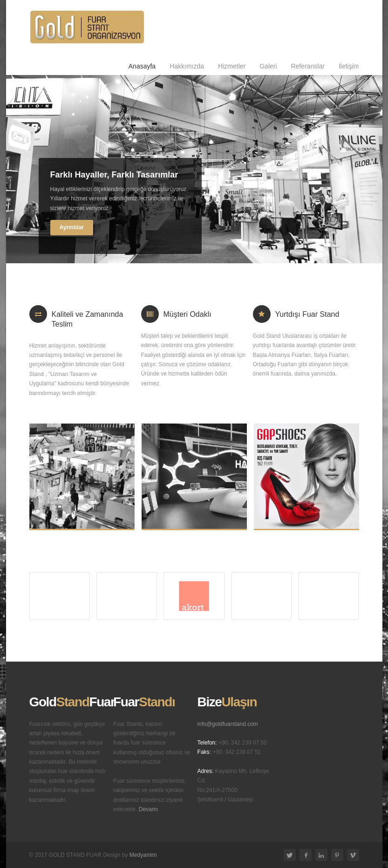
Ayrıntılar (72, 227)
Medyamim (143, 855)
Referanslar (308, 66)
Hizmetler (232, 66)
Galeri (268, 66)
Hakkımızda (187, 66)
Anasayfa (142, 66)
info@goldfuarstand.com (228, 724)
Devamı (148, 809)
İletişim (349, 66)
